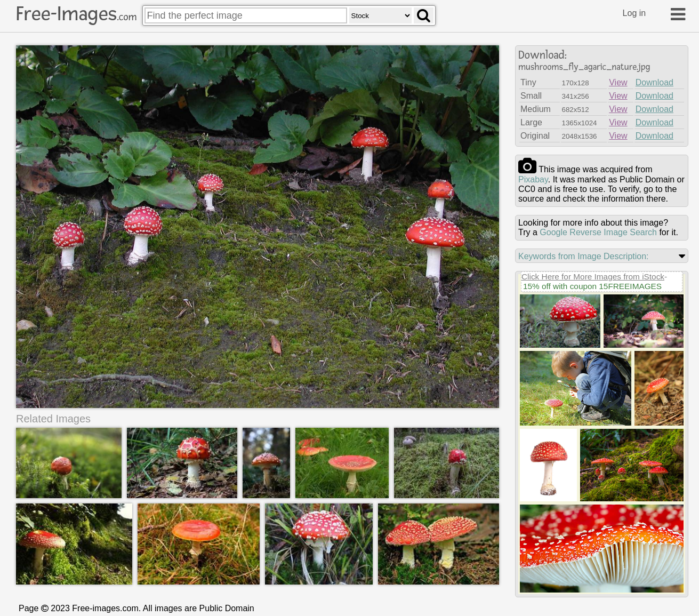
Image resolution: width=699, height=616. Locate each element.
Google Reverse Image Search (598, 232)
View (618, 82)
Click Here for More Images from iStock (593, 277)
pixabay (533, 179)
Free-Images (76, 14)
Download (654, 82)
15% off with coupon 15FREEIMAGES (592, 286)
